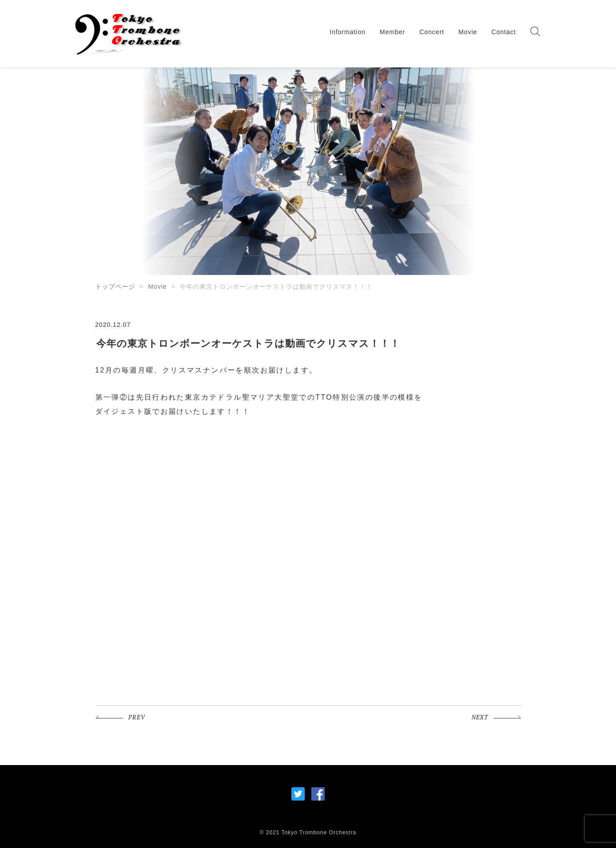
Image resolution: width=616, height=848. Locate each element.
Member (392, 32)
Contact (504, 32)
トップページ (115, 287)
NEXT (480, 718)
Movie (468, 32)
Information (347, 32)
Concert (432, 32)
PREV (137, 718)
